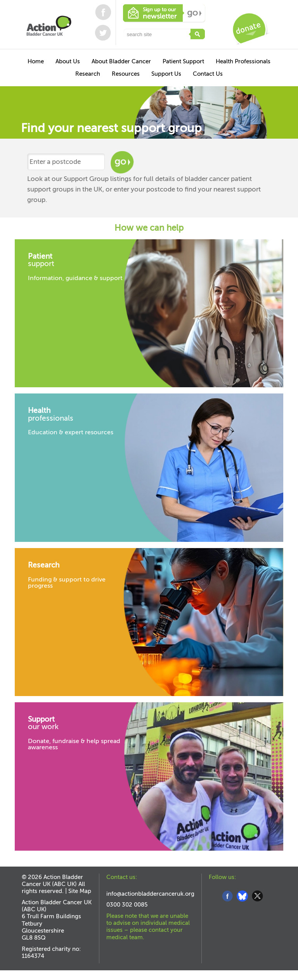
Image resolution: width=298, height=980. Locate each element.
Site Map (80, 891)
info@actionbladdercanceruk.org (150, 894)
